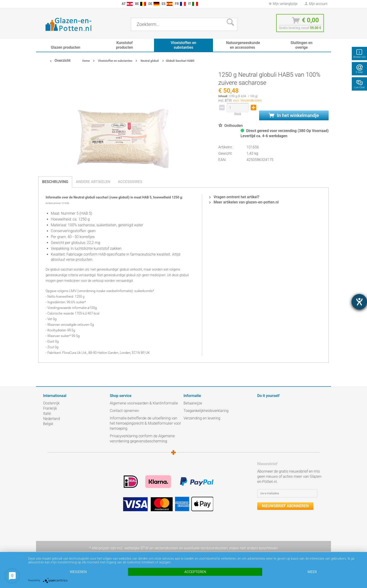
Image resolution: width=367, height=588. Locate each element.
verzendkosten (166, 548)
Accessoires (130, 182)
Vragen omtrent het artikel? (234, 197)
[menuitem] (45, 4)
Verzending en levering (202, 418)
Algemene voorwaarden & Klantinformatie (144, 403)
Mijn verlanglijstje (283, 4)
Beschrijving (55, 182)
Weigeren (78, 572)
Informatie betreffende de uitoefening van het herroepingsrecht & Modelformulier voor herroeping (145, 423)
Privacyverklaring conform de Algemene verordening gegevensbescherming (142, 439)
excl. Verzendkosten (247, 100)
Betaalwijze (193, 403)
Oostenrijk (51, 403)
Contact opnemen (124, 411)
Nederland (51, 419)
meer (312, 572)
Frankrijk (50, 408)
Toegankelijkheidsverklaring (206, 411)
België (48, 424)
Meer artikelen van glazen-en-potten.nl (244, 202)
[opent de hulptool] (359, 302)
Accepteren (195, 572)
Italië (47, 413)
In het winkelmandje (294, 115)
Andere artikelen (93, 182)
